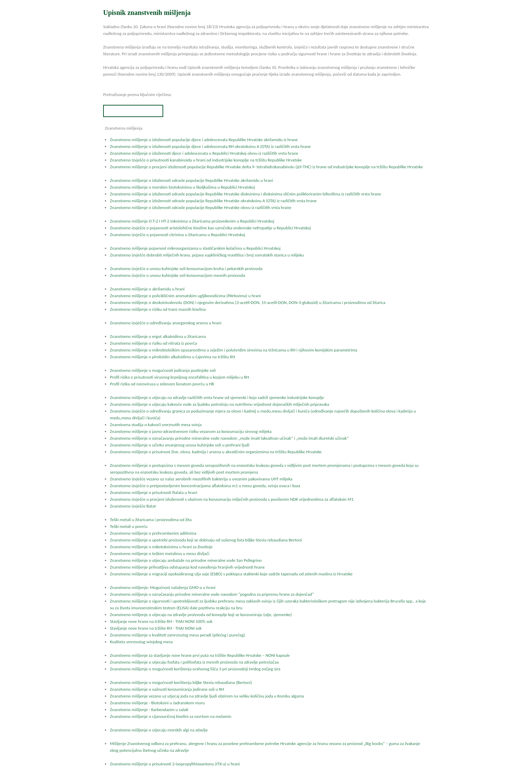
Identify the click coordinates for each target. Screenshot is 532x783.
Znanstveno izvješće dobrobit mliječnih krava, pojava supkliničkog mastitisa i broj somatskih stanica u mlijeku (207, 255)
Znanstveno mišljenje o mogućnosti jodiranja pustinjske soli (163, 370)
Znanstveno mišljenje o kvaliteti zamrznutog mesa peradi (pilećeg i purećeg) (177, 635)
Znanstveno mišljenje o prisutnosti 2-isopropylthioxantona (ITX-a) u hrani (175, 764)
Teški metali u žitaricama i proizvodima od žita (151, 520)
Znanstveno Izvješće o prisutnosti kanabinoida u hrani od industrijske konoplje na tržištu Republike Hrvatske (206, 160)
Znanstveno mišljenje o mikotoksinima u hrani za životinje (161, 547)
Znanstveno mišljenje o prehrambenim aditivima (153, 533)
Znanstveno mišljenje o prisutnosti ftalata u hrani (154, 492)
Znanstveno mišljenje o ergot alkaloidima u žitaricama (158, 336)
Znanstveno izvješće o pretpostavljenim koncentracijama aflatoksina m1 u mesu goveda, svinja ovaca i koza (205, 486)
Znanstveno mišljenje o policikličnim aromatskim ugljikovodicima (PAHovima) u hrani (185, 296)
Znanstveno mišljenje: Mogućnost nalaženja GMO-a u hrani (163, 587)
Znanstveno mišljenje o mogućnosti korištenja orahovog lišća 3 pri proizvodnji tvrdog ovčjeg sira (195, 669)
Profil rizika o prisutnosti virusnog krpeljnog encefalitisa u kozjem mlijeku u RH (179, 377)
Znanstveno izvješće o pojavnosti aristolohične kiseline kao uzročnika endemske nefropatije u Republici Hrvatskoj (210, 228)
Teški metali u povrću (129, 526)
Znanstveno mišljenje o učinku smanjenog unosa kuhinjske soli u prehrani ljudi (180, 445)
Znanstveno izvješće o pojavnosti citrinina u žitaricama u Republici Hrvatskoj (177, 235)
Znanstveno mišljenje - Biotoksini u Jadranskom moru (157, 703)
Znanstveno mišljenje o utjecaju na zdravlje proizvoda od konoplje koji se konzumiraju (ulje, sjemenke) (201, 615)
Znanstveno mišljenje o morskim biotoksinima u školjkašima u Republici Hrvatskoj (182, 187)
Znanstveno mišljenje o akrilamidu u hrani (147, 289)
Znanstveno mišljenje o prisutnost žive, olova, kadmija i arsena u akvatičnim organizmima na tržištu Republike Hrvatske (216, 452)
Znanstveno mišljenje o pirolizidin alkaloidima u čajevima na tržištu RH (173, 357)
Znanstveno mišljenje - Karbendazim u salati (149, 710)
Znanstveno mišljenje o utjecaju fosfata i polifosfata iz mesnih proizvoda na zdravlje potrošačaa (194, 662)
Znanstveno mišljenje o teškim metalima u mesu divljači (160, 553)
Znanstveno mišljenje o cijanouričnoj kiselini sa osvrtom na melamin (171, 716)
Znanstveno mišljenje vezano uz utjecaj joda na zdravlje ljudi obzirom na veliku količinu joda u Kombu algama (207, 696)
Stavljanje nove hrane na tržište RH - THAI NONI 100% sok (161, 621)
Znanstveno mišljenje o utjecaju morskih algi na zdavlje (159, 730)
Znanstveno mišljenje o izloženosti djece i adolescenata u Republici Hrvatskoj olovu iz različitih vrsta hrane (204, 153)
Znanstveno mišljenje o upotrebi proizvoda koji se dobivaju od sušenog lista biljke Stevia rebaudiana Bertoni (206, 540)
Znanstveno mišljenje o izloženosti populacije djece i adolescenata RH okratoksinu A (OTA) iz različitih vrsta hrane (210, 146)
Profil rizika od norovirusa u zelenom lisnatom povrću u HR (162, 384)
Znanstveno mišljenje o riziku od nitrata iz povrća (153, 343)
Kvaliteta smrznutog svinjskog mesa (141, 642)
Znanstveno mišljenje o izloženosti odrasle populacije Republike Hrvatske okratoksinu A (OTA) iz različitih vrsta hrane (213, 201)
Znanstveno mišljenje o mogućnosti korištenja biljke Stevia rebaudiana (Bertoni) (181, 682)
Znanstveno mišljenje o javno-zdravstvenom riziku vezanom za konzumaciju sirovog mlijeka (191, 431)
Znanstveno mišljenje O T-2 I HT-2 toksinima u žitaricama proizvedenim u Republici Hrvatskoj (192, 221)
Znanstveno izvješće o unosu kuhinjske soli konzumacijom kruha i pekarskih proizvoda (186, 269)
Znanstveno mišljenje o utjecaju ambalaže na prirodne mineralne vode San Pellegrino (186, 560)
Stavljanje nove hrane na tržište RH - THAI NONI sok (156, 628)
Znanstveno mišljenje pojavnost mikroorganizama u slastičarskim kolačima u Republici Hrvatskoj (195, 248)
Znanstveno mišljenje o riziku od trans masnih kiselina (158, 309)
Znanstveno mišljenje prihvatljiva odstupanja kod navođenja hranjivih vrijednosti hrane (187, 567)
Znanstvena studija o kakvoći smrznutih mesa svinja (156, 425)
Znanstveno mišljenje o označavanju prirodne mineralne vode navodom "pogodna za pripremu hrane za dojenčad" (212, 594)
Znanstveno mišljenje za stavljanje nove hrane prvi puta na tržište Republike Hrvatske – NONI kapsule (200, 655)
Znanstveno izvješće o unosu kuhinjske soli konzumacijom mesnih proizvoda (178, 275)
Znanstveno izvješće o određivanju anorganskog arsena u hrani (166, 323)
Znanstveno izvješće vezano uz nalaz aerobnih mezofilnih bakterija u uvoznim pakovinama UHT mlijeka (201, 479)
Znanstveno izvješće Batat (133, 506)
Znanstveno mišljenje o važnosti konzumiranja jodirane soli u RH (167, 689)
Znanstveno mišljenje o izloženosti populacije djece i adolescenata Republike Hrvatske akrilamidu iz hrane (204, 140)
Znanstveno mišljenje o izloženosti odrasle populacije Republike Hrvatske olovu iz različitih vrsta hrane (201, 207)
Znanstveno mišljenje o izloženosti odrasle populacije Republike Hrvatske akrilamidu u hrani (192, 180)
